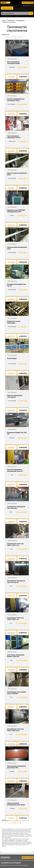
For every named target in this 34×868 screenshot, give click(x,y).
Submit (31, 13)
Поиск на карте (7, 8)
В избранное (23, 77)
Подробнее (11, 77)
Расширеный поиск (28, 6)
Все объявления (11, 20)
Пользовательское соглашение (11, 863)
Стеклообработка (20, 20)
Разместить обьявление (28, 3)
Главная (4, 20)
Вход (21, 3)
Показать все (5, 34)
